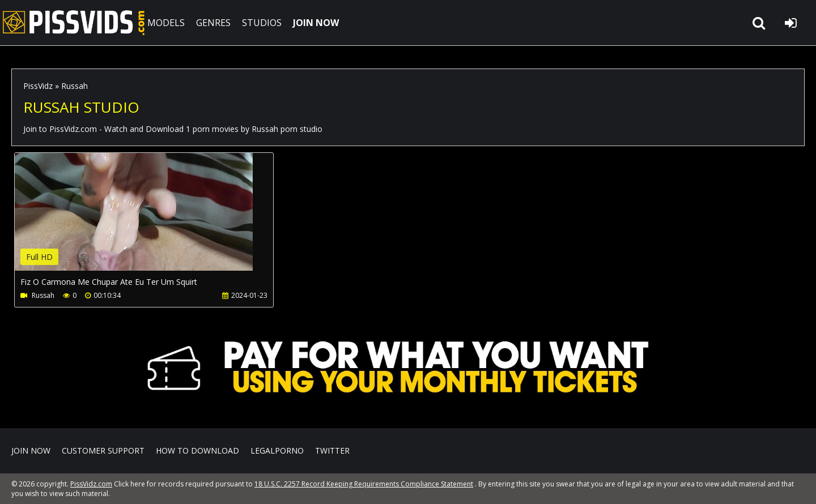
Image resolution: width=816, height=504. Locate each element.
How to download (197, 450)
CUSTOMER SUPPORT (103, 450)
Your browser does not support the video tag (134, 220)
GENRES (213, 23)
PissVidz (38, 86)
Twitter (332, 450)
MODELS (166, 23)
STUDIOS (262, 23)
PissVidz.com (74, 23)
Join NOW (31, 450)
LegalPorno (277, 450)
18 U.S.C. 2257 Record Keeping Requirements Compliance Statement (364, 484)
